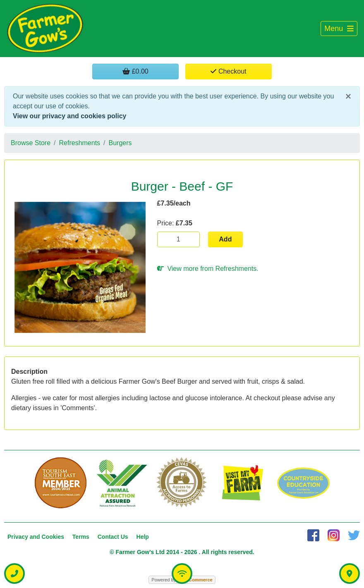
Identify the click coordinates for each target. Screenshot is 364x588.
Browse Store (31, 143)
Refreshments (80, 143)
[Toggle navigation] (339, 29)
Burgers (120, 143)
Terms (81, 537)
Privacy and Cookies (36, 537)
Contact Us (113, 537)
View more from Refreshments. (208, 269)
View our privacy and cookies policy (69, 116)
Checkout (228, 71)
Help (143, 537)
